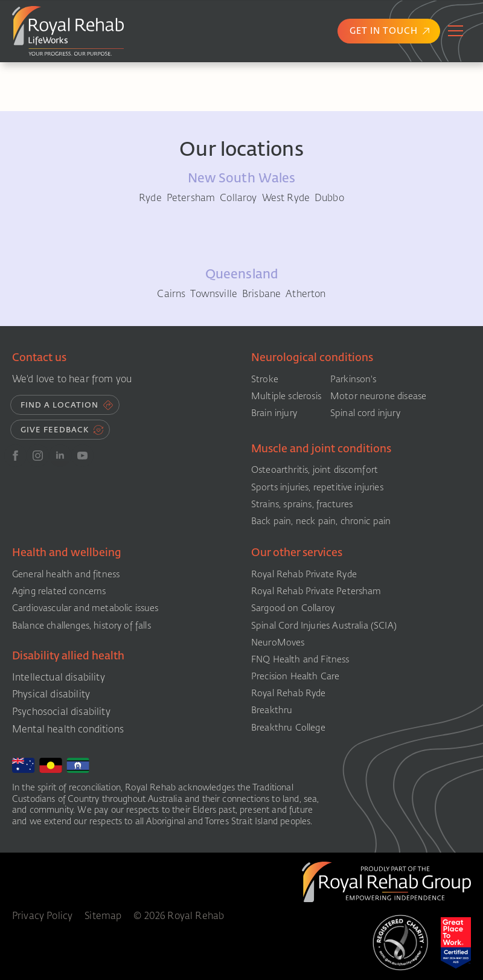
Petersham (191, 198)
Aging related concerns (59, 591)
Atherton (305, 294)
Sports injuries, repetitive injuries (317, 487)
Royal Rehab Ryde (289, 693)
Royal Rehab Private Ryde (304, 574)
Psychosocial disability (61, 712)
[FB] (15, 456)
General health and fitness (66, 574)
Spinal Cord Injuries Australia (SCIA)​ (324, 626)
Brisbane (261, 294)
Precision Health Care (295, 676)
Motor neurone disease (378, 396)
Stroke (265, 379)
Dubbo (329, 198)
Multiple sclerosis (286, 396)
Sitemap (103, 916)
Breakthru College (288, 728)
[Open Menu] (456, 31)
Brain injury (274, 413)
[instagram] (38, 456)
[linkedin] (60, 456)
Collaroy (238, 198)
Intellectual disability (59, 677)
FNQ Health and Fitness (300, 659)
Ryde (150, 198)
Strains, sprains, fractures (302, 504)
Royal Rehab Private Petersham (316, 591)
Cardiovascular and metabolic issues (85, 608)
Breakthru (272, 710)
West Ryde (286, 198)
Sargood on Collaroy (293, 608)
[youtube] (82, 456)
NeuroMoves (278, 642)
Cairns (171, 294)
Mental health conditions (68, 729)
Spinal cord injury (365, 413)
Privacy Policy (42, 916)
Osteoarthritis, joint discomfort (315, 470)
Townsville (214, 294)
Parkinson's (353, 379)
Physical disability (51, 694)
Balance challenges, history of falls (82, 626)
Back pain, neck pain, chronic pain (321, 521)
